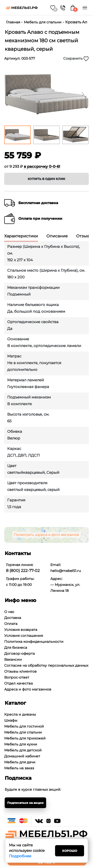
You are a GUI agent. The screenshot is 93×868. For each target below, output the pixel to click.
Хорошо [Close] (70, 851)
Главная (13, 22)
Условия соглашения (24, 636)
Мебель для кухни (21, 744)
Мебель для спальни (43, 22)
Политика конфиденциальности (34, 642)
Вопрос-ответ (17, 677)
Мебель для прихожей (25, 738)
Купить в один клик (46, 179)
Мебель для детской (23, 750)
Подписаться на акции (25, 803)
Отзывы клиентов (20, 671)
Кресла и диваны (20, 714)
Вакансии (13, 659)
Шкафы (11, 720)
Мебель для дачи (20, 762)
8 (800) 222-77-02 (23, 571)
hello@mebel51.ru (66, 571)
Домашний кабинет (22, 756)
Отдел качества (18, 683)
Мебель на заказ (19, 768)
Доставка (13, 618)
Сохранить (76, 59)
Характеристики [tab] (21, 236)
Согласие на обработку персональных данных (46, 665)
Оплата (11, 624)
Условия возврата (21, 630)
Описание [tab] (57, 236)
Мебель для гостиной (24, 726)
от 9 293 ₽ (32, 167)
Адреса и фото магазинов (28, 689)
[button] (83, 94)
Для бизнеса (16, 648)
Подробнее (20, 856)
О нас (9, 612)
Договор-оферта (19, 653)
